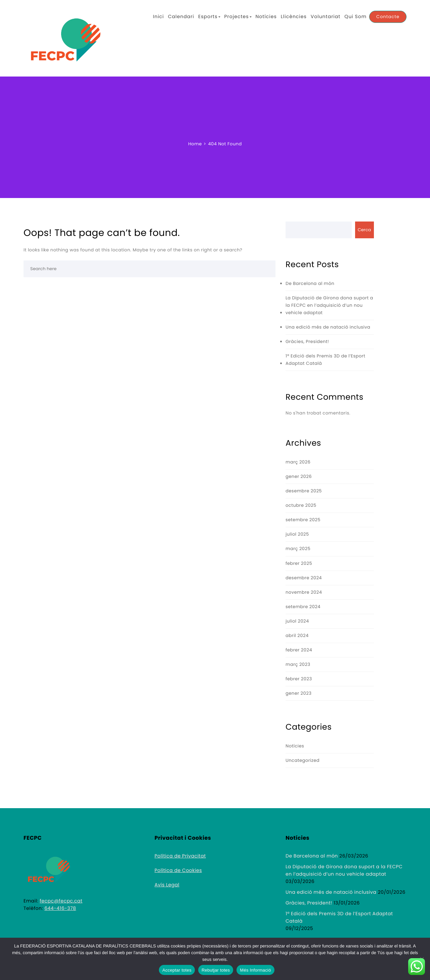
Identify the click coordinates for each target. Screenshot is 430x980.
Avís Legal (167, 885)
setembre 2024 (303, 607)
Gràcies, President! (307, 341)
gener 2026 (299, 476)
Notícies (266, 16)
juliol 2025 (297, 534)
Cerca (364, 230)
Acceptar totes (177, 970)
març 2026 (298, 462)
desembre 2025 (304, 491)
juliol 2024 (297, 621)
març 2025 (298, 549)
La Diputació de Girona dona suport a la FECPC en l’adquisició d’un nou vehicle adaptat (329, 305)
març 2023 (298, 664)
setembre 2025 (303, 520)
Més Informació (255, 970)
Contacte (388, 17)
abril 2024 (297, 635)
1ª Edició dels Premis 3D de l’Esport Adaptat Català (325, 360)
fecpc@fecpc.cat (61, 901)
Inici (158, 16)
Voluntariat (326, 16)
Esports (209, 16)
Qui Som (355, 16)
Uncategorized (303, 760)
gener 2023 (298, 693)
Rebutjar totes (216, 970)
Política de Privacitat (180, 856)
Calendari (181, 16)
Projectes (238, 16)
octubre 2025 (301, 505)
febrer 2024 (299, 650)
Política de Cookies (178, 870)
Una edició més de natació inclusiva (328, 327)
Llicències (294, 16)
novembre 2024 (304, 592)
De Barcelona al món (310, 283)
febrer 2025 (299, 563)
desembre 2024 (304, 578)
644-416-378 (60, 908)
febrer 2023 (299, 679)
